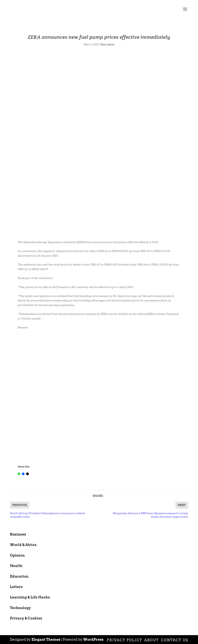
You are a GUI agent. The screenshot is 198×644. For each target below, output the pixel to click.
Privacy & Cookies (26, 618)
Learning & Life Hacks (30, 597)
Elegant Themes (46, 639)
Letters (16, 587)
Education (19, 576)
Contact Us (175, 640)
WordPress (93, 639)
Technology (20, 608)
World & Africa (23, 545)
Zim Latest (108, 44)
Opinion (17, 555)
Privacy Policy (125, 640)
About (152, 640)
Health (16, 566)
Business (18, 534)
